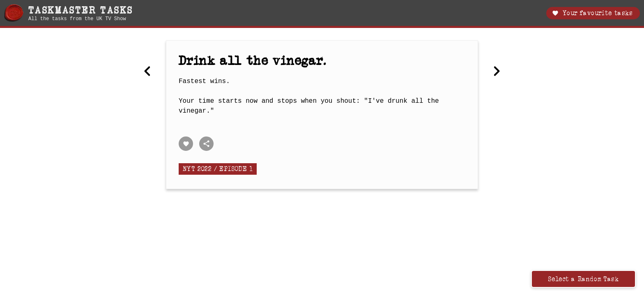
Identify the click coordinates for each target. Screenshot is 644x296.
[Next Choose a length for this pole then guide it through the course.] (497, 72)
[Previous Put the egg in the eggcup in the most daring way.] (147, 72)
